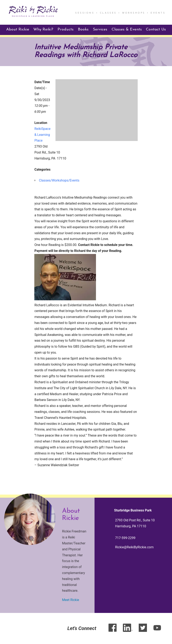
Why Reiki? (43, 30)
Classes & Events (127, 30)
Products (66, 30)
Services (100, 30)
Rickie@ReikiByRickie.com (134, 547)
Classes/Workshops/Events (59, 180)
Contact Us (156, 30)
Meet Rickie (71, 600)
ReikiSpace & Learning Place (42, 135)
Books (83, 30)
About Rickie (18, 30)
